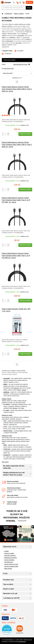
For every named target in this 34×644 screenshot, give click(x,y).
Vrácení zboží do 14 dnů (11, 564)
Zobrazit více (5, 47)
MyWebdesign (22, 642)
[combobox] (17, 73)
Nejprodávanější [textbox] (8, 73)
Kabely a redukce (19, 14)
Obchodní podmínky (10, 556)
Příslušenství (9, 14)
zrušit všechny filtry (8, 68)
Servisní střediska (9, 560)
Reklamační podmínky (11, 558)
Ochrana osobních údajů (11, 566)
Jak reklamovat (9, 562)
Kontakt (6, 551)
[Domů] (2, 14)
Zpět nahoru (5, 462)
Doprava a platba (9, 553)
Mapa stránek (8, 569)
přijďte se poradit (12, 504)
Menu (29, 2)
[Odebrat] (21, 64)
